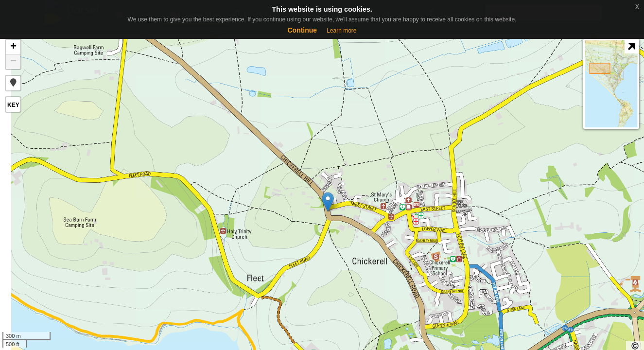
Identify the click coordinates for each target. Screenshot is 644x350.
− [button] (13, 62)
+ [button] (13, 47)
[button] (13, 83)
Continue (302, 30)
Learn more (341, 31)
